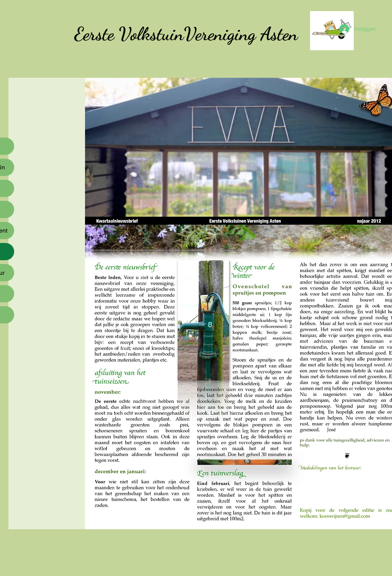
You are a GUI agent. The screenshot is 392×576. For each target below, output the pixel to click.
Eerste (94, 34)
